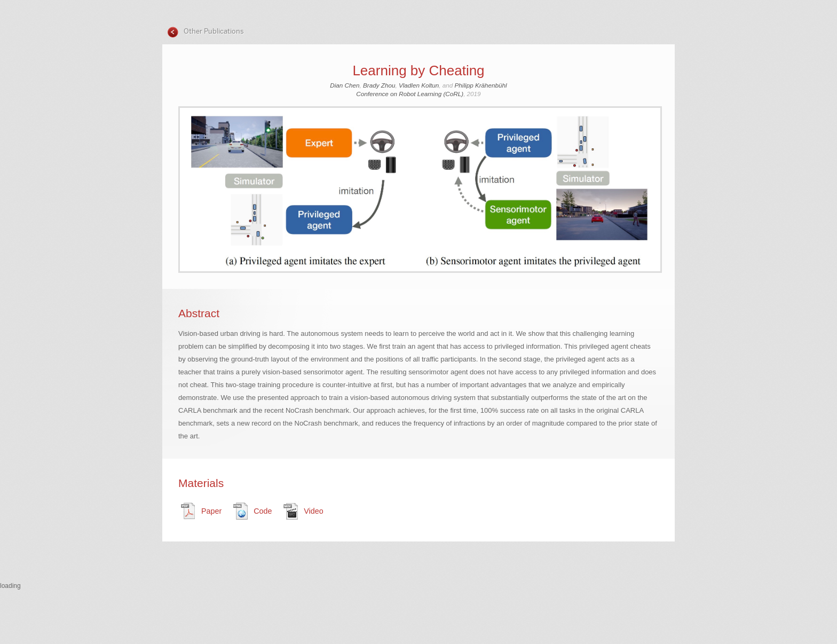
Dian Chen (345, 85)
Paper (211, 511)
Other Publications (213, 31)
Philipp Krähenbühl (481, 85)
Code (263, 511)
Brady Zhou (379, 85)
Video (313, 511)
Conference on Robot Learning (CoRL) (410, 94)
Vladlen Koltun (419, 85)
